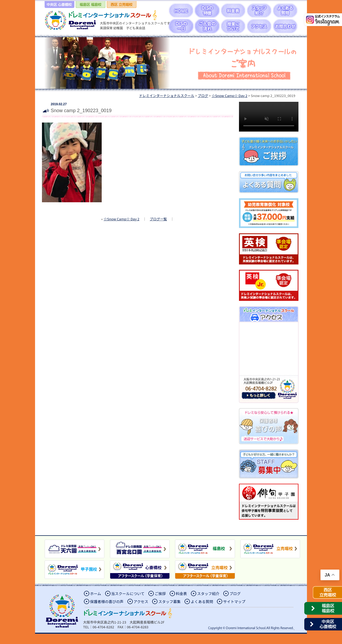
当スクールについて (128, 594)
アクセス (141, 601)
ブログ (235, 594)
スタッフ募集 (169, 601)
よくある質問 (202, 601)
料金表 (181, 594)
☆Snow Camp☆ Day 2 (121, 219)
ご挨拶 (160, 594)
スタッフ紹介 (208, 594)
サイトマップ (234, 601)
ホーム (96, 594)
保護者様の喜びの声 (107, 601)
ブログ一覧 (158, 219)
